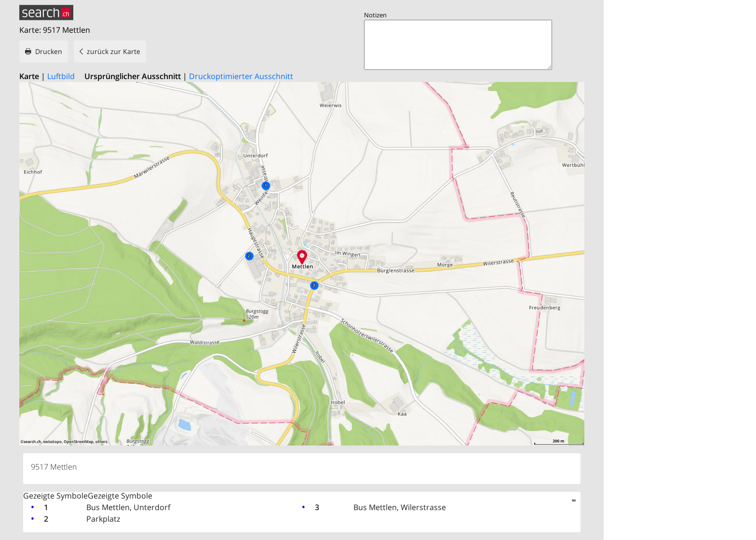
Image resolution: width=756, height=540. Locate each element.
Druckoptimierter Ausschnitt (241, 76)
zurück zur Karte (114, 51)
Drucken (49, 51)
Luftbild (61, 76)
